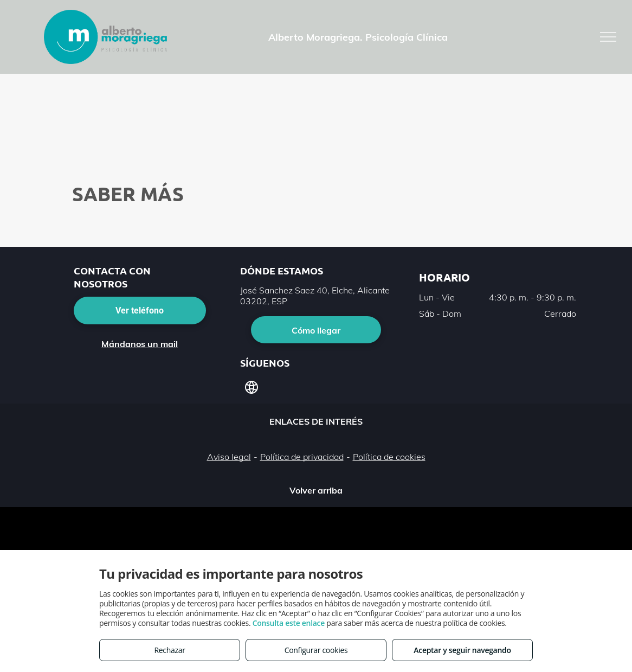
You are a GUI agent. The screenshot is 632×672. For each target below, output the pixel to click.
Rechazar (169, 650)
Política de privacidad (302, 457)
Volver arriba (316, 490)
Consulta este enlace (289, 623)
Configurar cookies (316, 650)
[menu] (608, 37)
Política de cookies (389, 457)
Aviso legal (229, 457)
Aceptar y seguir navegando (462, 650)
